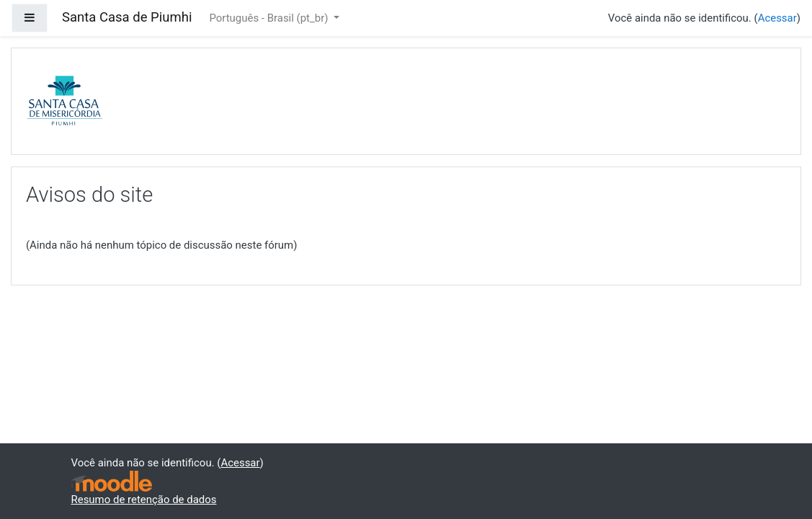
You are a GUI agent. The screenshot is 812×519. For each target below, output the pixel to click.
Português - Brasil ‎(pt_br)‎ (270, 18)
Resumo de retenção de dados (144, 500)
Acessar (777, 18)
